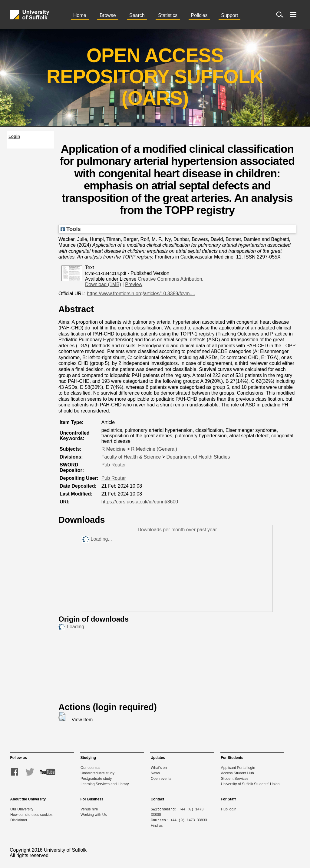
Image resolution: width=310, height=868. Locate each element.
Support (229, 15)
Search (137, 15)
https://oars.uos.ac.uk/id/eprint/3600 (140, 502)
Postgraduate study (96, 779)
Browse (108, 15)
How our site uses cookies (31, 815)
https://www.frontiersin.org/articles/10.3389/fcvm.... (141, 294)
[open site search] (280, 15)
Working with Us (94, 815)
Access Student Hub (237, 773)
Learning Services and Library (105, 784)
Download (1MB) (103, 284)
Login (14, 136)
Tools (71, 229)
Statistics (168, 15)
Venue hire (89, 809)
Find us (157, 826)
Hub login (229, 809)
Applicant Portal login (238, 768)
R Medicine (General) (154, 449)
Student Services (235, 779)
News (155, 773)
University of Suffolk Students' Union (250, 784)
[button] (62, 717)
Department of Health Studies (198, 457)
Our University (22, 809)
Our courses (90, 768)
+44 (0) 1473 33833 (189, 820)
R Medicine (114, 449)
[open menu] (293, 15)
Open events (161, 779)
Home (80, 15)
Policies (199, 15)
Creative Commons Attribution (170, 279)
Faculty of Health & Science (131, 457)
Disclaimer (19, 820)
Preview (134, 284)
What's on (159, 768)
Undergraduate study (97, 773)
